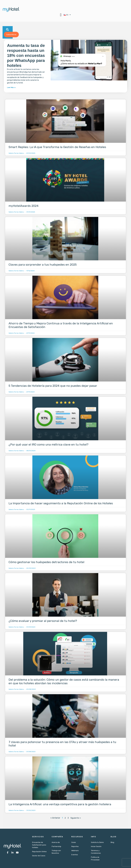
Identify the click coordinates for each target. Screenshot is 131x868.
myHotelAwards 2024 (24, 206)
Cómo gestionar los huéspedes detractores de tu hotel (46, 562)
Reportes (75, 846)
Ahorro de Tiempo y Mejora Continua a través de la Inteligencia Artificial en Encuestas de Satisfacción (61, 325)
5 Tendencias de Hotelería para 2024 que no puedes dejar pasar (53, 386)
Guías (74, 842)
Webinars (75, 851)
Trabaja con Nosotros (56, 852)
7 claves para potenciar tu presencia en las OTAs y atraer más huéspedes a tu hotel (62, 744)
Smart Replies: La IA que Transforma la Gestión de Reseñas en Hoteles (57, 147)
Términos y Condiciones (96, 852)
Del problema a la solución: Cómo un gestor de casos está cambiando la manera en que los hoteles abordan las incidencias (64, 681)
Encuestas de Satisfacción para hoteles (39, 845)
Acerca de (56, 842)
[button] (59, 15)
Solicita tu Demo (97, 842)
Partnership (56, 846)
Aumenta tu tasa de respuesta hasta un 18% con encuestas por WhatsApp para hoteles (26, 55)
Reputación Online (39, 852)
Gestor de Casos (39, 856)
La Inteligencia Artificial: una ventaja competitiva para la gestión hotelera (60, 804)
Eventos (75, 855)
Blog (112, 842)
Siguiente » (76, 818)
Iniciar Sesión (96, 846)
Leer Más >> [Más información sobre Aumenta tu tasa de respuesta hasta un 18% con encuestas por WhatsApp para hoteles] (11, 87)
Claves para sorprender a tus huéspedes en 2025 (43, 265)
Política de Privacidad (95, 858)
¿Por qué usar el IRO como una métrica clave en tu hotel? (48, 445)
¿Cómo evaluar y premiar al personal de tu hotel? (43, 621)
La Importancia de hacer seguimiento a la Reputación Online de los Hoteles (61, 503)
